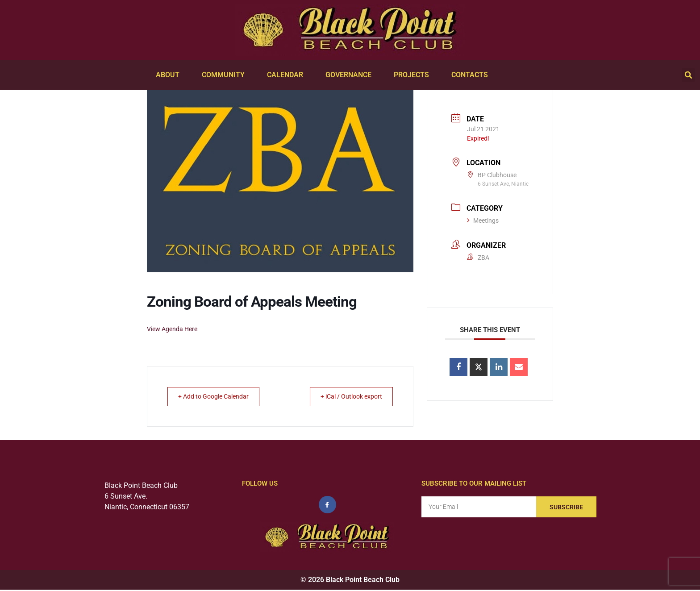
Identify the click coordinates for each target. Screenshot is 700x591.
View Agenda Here (172, 329)
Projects (414, 75)
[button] (688, 75)
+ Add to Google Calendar (219, 396)
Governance (351, 75)
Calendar (287, 75)
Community (225, 75)
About (170, 75)
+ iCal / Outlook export (346, 396)
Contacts (472, 75)
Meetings (483, 221)
